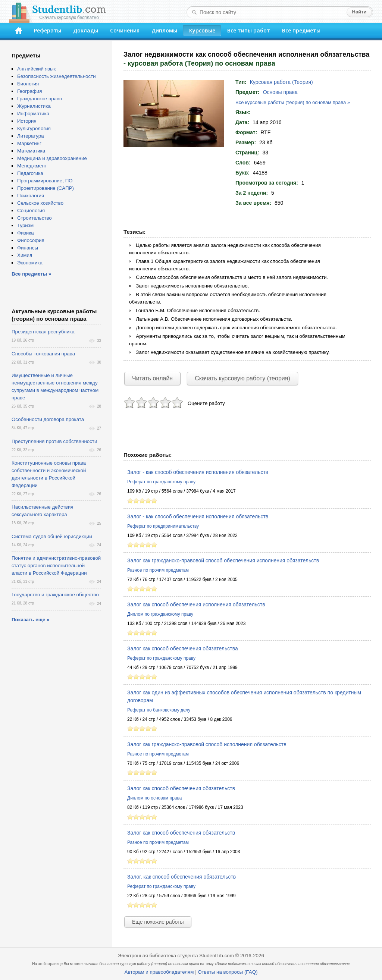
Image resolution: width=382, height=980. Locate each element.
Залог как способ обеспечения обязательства (183, 648)
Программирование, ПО (45, 181)
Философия (31, 240)
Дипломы (164, 30)
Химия (25, 255)
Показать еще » (30, 620)
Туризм (25, 225)
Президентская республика (43, 332)
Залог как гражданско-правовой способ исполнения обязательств (207, 744)
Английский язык (36, 69)
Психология (31, 196)
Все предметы (301, 30)
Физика (26, 233)
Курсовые (202, 30)
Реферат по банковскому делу (159, 710)
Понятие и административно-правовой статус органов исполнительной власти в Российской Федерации (56, 566)
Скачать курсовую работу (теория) (242, 378)
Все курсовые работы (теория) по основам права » (293, 102)
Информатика (33, 114)
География (29, 91)
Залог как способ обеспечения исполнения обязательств (196, 604)
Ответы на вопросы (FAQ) (228, 972)
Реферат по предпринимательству (163, 526)
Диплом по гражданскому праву (160, 614)
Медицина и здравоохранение (52, 158)
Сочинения (125, 30)
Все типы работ (249, 30)
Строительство (35, 218)
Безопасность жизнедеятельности (57, 76)
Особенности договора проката (48, 419)
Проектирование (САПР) (46, 188)
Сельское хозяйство (40, 203)
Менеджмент (32, 166)
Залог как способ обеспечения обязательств (181, 788)
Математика (31, 151)
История (27, 121)
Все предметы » (31, 274)
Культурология (34, 128)
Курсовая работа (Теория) (281, 82)
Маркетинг (29, 143)
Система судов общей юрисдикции (52, 536)
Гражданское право (40, 99)
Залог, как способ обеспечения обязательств (181, 877)
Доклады (86, 30)
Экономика (30, 263)
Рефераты (48, 30)
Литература (31, 136)
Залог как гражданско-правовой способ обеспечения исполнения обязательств (223, 560)
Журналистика (34, 106)
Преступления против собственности (54, 441)
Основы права (280, 92)
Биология (28, 84)
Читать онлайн (152, 378)
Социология (31, 211)
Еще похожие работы (158, 922)
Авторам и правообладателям (159, 972)
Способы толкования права (43, 354)
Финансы (28, 248)
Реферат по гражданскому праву (161, 482)
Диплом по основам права (154, 798)
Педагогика (30, 173)
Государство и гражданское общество (55, 595)
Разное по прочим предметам (158, 570)
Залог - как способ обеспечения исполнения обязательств (198, 472)
